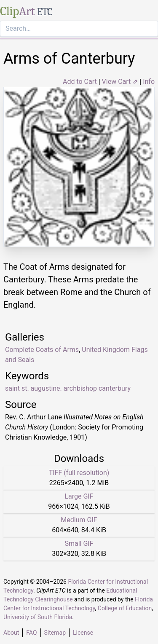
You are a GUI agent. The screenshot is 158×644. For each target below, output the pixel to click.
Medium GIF (79, 520)
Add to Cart (80, 82)
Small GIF (79, 543)
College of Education (125, 608)
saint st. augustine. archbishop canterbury (68, 388)
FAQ (31, 633)
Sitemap (55, 633)
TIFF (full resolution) (79, 473)
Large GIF (79, 496)
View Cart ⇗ (120, 82)
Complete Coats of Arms (42, 350)
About (11, 633)
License (83, 633)
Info (149, 82)
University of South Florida (38, 617)
